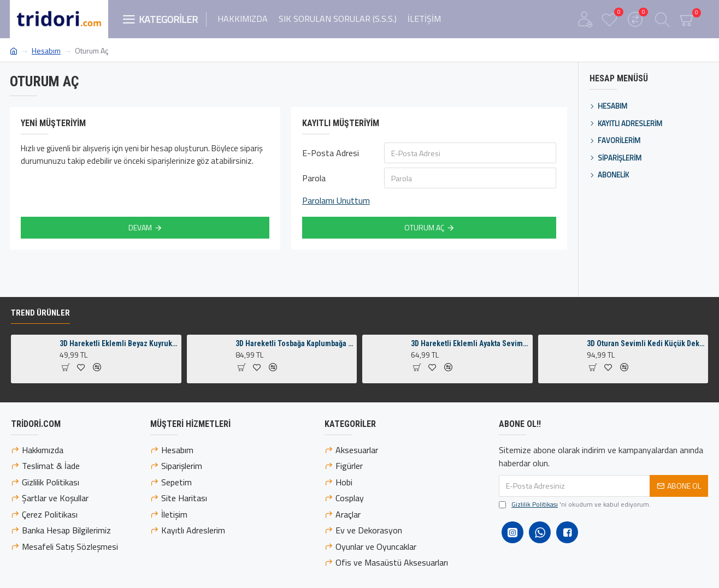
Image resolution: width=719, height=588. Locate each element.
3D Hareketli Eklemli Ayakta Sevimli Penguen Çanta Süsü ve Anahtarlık (470, 346)
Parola (314, 178)
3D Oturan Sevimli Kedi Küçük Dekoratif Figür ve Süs (646, 346)
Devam (140, 227)
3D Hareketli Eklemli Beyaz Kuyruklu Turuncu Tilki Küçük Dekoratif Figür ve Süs (118, 346)
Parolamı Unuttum (336, 200)
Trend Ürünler (40, 315)
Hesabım (46, 51)
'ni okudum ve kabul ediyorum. (575, 507)
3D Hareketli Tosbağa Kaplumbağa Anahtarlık (294, 346)
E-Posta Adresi (331, 153)
